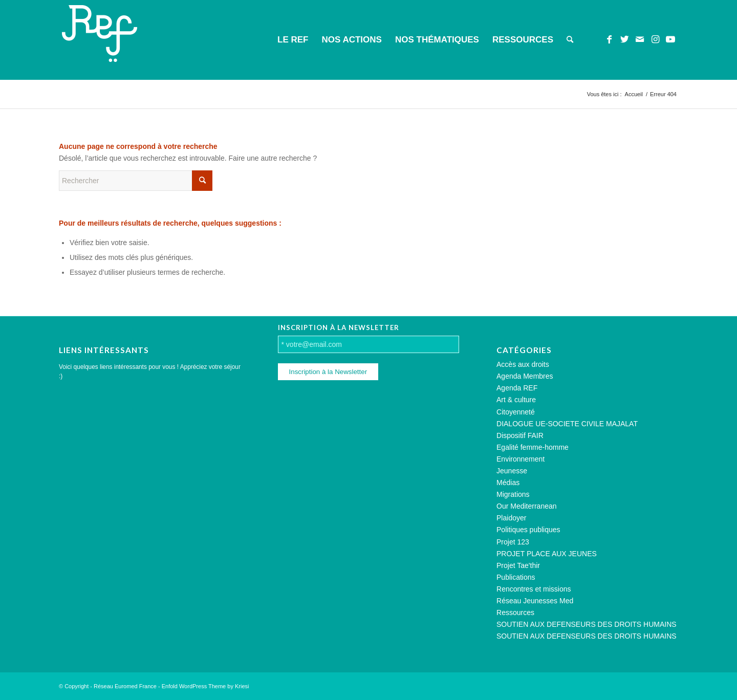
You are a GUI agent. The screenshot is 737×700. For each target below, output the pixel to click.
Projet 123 (513, 542)
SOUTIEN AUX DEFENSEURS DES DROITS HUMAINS (587, 624)
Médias (508, 483)
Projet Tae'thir (518, 565)
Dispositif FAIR (520, 435)
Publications (516, 577)
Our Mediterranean (527, 506)
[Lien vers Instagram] (655, 39)
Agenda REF (517, 388)
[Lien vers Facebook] (609, 39)
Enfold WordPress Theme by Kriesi (205, 686)
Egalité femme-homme (533, 447)
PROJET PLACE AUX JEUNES (547, 554)
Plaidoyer (511, 518)
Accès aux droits (523, 364)
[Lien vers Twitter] (624, 39)
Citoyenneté (516, 412)
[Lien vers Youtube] (670, 39)
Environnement (521, 459)
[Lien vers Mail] (640, 39)
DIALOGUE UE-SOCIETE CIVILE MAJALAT (567, 424)
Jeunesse (512, 471)
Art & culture (516, 400)
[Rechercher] (570, 40)
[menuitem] (293, 40)
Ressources (515, 612)
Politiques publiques (528, 530)
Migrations (513, 494)
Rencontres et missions (534, 589)
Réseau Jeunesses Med (535, 601)
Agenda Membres (525, 376)
